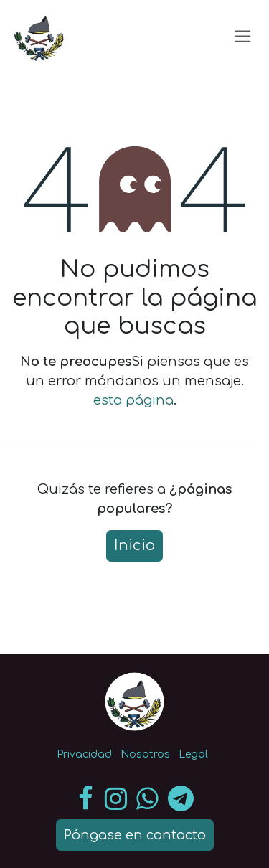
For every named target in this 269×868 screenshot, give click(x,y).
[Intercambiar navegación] (243, 36)
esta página (133, 400)
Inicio (134, 546)
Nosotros (145, 754)
